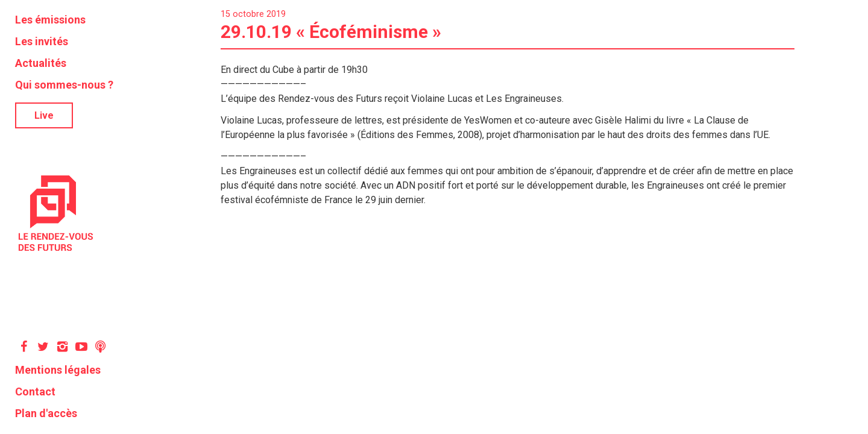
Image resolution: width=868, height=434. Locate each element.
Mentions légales (58, 370)
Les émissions (50, 20)
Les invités (42, 41)
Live (44, 115)
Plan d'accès (46, 413)
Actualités (41, 63)
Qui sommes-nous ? (64, 85)
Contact (35, 392)
